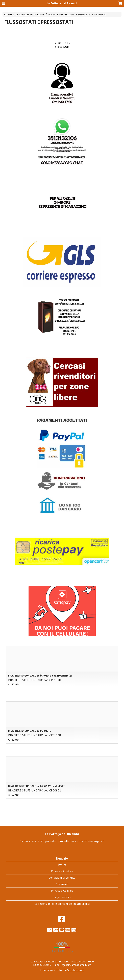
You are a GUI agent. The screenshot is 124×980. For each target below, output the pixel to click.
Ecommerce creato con (62, 970)
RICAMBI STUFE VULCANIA (61, 15)
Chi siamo (62, 884)
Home (62, 865)
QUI (66, 47)
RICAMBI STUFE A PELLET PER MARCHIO (24, 15)
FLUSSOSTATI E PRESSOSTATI (93, 15)
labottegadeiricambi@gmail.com (73, 965)
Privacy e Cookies (62, 871)
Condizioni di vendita (62, 878)
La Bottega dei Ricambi (62, 3)
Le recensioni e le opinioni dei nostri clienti (62, 904)
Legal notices (62, 897)
